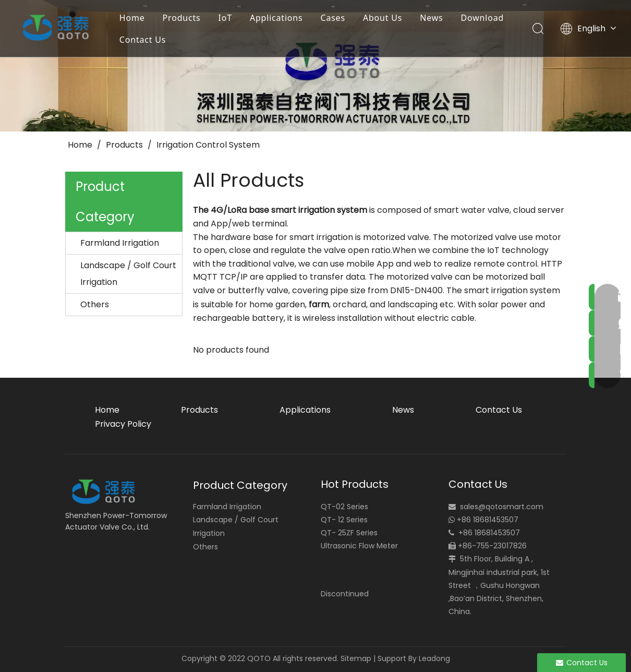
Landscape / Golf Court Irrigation (128, 274)
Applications (277, 18)
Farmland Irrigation (120, 243)
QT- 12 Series (344, 520)
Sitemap (356, 658)
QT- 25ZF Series (349, 533)
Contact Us (143, 40)
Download (483, 18)
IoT (226, 18)
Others (95, 304)
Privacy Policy (123, 424)
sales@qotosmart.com (502, 507)
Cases (333, 18)
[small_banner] (315, 66)
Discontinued (345, 594)
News (432, 18)
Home (133, 18)
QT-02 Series (344, 507)
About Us (383, 18)
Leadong (434, 658)
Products (182, 18)
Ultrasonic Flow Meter (359, 546)
